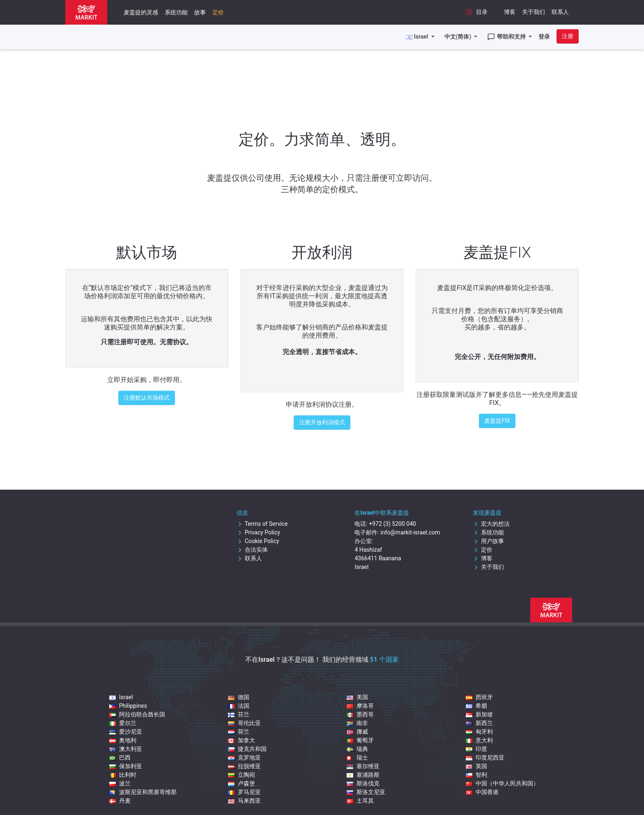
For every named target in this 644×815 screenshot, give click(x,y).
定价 (218, 12)
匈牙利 (479, 732)
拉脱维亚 (244, 766)
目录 (476, 12)
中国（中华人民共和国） (502, 783)
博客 (510, 12)
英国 (476, 766)
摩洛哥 (360, 706)
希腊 (476, 706)
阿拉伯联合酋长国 (137, 714)
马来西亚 (244, 801)
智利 (476, 775)
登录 (544, 37)
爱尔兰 (123, 723)
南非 (357, 723)
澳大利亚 (126, 749)
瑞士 (357, 757)
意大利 (479, 740)
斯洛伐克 (363, 783)
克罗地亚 (244, 757)
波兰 (120, 783)
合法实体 (252, 550)
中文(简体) (459, 37)
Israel (121, 697)
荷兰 (239, 732)
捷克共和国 (247, 749)
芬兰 (239, 714)
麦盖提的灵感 (141, 12)
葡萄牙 (360, 740)
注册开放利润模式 (322, 422)
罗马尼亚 (244, 792)
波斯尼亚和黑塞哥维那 (143, 792)
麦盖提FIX (497, 421)
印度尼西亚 (485, 757)
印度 (476, 749)
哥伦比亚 (244, 723)
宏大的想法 (491, 524)
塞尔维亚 (363, 766)
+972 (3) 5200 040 (392, 524)
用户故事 (488, 541)
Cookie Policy (258, 541)
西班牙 (479, 697)
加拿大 (241, 740)
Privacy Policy (258, 532)
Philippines (128, 706)
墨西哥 (360, 714)
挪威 (357, 732)
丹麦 (120, 801)
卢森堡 (241, 783)
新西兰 (479, 723)
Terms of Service (262, 524)
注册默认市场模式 (147, 398)
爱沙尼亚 (126, 732)
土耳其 (360, 801)
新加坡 (479, 714)
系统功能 (176, 12)
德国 (239, 697)
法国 (239, 706)
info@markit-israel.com (410, 532)
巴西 (120, 757)
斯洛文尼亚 (366, 792)
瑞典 (357, 749)
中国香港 (482, 792)
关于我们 (534, 12)
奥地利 (123, 740)
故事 (200, 12)
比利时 (123, 775)
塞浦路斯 (363, 775)
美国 (357, 697)
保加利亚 (126, 766)
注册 (568, 36)
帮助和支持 (507, 37)
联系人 (560, 12)
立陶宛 (241, 775)
